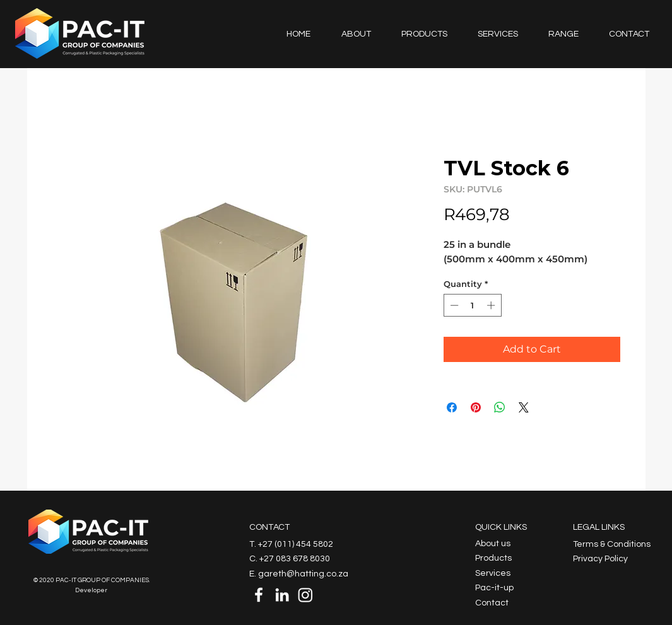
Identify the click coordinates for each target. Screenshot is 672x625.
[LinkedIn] (282, 595)
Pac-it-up (494, 588)
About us (493, 544)
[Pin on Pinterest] (476, 407)
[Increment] (492, 305)
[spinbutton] (472, 305)
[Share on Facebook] (452, 407)
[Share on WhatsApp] (500, 407)
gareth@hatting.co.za (303, 574)
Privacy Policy (600, 559)
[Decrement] (453, 305)
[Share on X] (524, 407)
